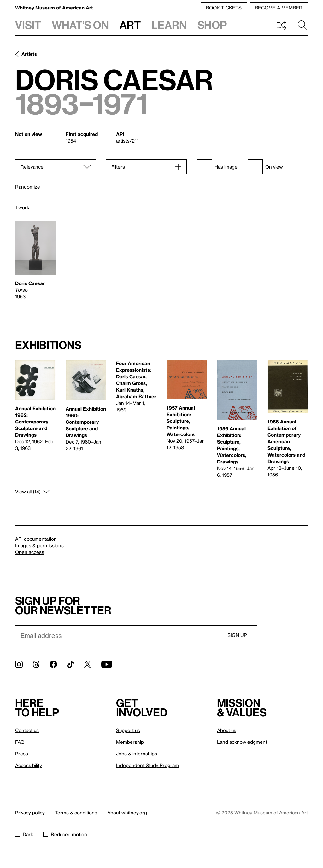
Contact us (27, 730)
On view (265, 167)
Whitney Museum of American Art (54, 8)
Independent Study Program (147, 765)
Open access (30, 552)
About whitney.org (127, 813)
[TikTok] (70, 664)
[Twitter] (88, 664)
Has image (217, 167)
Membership (130, 742)
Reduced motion (65, 834)
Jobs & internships (137, 754)
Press (22, 754)
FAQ (20, 742)
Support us (128, 730)
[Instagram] (19, 664)
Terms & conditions (76, 813)
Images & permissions (39, 545)
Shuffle (282, 25)
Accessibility (29, 765)
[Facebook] (53, 664)
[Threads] (36, 664)
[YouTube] (107, 664)
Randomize (28, 187)
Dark (24, 834)
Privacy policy (30, 813)
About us (227, 730)
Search (302, 25)
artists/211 (127, 141)
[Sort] (56, 167)
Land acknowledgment (242, 742)
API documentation (36, 539)
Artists (29, 54)
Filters (118, 167)
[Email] (116, 635)
